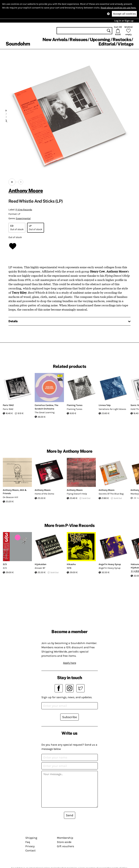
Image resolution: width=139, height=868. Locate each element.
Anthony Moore (26, 191)
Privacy (30, 846)
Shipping (31, 838)
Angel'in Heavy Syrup (110, 564)
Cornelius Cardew (44, 405)
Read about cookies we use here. (118, 8)
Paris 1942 (8, 405)
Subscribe (69, 717)
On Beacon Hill (10, 497)
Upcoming (100, 40)
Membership (65, 838)
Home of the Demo (44, 494)
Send (70, 815)
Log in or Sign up (124, 21)
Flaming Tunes (75, 405)
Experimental (23, 218)
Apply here (70, 663)
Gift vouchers (65, 846)
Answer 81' (40, 568)
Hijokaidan (41, 564)
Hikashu (71, 564)
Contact (30, 850)
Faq (28, 842)
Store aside (64, 842)
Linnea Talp (105, 405)
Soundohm (18, 44)
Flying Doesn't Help (77, 494)
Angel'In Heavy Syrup (110, 568)
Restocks (122, 40)
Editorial (107, 44)
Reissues (78, 40)
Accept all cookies (124, 14)
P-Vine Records (24, 210)
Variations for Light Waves (112, 409)
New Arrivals (55, 40)
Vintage (125, 44)
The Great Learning (45, 412)
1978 (69, 568)
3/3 (5, 564)
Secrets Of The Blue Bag (111, 494)
